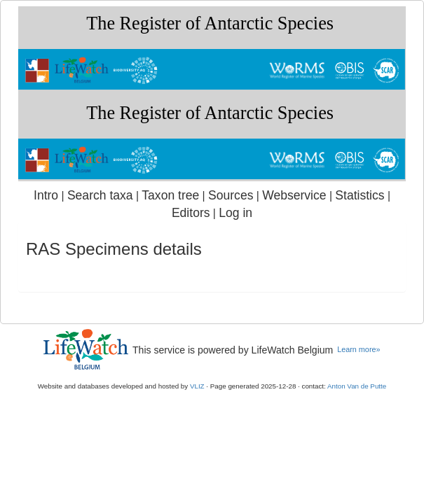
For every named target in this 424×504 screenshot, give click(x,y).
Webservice (294, 195)
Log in (235, 213)
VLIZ (197, 386)
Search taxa (100, 195)
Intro (46, 195)
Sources (231, 195)
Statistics (360, 195)
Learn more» (358, 349)
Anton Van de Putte (357, 386)
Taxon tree (170, 195)
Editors (191, 213)
